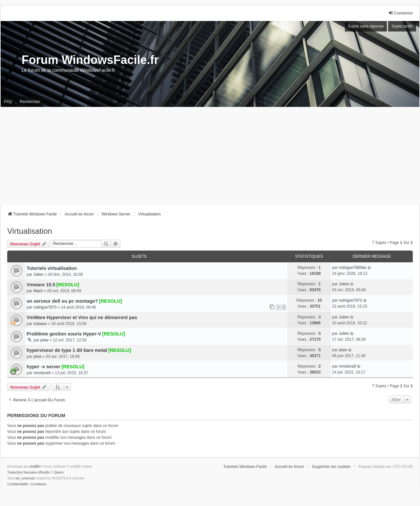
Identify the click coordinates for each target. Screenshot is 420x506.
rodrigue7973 (45, 307)
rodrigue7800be (353, 268)
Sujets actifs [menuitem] (402, 26)
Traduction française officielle (28, 472)
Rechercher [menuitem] (30, 102)
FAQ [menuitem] (8, 102)
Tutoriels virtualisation (52, 268)
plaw (44, 340)
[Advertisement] (210, 156)
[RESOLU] (68, 285)
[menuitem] (18, 484)
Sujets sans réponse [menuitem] (366, 26)
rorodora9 (42, 373)
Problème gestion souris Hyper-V (64, 334)
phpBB (34, 466)
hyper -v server (43, 367)
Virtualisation (30, 231)
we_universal (25, 478)
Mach (38, 291)
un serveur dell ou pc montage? (62, 301)
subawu (40, 324)
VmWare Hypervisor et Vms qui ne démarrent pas (82, 317)
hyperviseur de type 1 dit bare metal (67, 350)
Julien (39, 274)
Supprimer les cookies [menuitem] (331, 467)
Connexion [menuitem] (400, 13)
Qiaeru (59, 472)
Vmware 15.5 (41, 285)
